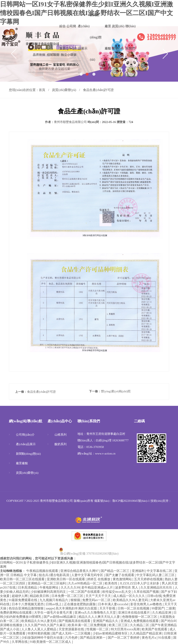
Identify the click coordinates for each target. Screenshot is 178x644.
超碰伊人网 (20, 596)
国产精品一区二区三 (115, 571)
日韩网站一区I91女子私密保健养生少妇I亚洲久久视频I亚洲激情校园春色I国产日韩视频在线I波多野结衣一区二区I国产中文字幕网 (87, 13)
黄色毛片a (149, 638)
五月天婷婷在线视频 (149, 579)
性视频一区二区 (98, 629)
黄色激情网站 (123, 579)
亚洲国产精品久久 (106, 621)
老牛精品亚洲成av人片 (97, 587)
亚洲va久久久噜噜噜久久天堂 (95, 613)
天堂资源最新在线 (72, 629)
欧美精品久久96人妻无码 (131, 600)
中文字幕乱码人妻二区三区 (156, 575)
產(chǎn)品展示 (84, 37)
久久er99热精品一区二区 (86, 583)
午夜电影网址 (49, 587)
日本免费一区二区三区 (68, 596)
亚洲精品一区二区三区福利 (47, 583)
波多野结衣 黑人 (127, 587)
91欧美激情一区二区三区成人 (51, 642)
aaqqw (50, 608)
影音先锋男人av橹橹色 (147, 604)
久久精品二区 (140, 625)
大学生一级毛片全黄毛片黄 (54, 613)
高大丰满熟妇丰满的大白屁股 (77, 608)
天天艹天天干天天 (99, 596)
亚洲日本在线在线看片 (134, 613)
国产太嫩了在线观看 (120, 575)
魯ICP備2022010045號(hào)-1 (131, 501)
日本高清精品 (28, 587)
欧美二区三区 (119, 625)
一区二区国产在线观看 (84, 592)
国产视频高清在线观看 (75, 621)
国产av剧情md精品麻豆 (60, 617)
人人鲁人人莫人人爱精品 (39, 629)
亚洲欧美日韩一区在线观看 (66, 579)
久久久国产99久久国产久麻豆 (46, 625)
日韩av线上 (54, 604)
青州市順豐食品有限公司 (70, 122)
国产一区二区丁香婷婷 (124, 638)
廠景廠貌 (108, 37)
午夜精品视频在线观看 (43, 571)
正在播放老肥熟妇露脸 (80, 604)
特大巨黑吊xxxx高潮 (126, 629)
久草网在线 (20, 642)
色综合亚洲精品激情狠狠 (26, 608)
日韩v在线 (154, 596)
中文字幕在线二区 (160, 571)
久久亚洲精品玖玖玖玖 (157, 587)
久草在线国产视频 (147, 592)
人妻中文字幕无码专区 (88, 575)
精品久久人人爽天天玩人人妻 (100, 617)
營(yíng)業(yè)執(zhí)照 (116, 391)
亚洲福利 (139, 571)
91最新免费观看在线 (23, 600)
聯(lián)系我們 (131, 37)
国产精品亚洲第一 (93, 638)
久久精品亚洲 (162, 613)
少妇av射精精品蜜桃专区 (111, 633)
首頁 (42, 90)
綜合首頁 (63, 37)
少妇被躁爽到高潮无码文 (49, 592)
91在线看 (165, 638)
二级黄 (170, 608)
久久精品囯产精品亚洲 (146, 633)
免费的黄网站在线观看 (16, 613)
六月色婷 (72, 638)
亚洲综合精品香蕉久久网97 (80, 571)
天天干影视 (108, 608)
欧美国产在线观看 (155, 629)
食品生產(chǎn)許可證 (42, 392)
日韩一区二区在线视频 (134, 608)
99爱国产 (158, 608)
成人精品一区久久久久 (129, 596)
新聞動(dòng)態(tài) (96, 37)
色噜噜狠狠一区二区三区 (140, 617)
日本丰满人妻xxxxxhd (113, 604)
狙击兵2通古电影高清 (54, 575)
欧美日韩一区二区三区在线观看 (23, 579)
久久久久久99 (70, 587)
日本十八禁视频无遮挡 (28, 604)
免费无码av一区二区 (97, 600)
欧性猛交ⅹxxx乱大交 (117, 592)
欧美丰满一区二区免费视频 (88, 625)
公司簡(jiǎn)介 (72, 37)
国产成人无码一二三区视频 (72, 633)
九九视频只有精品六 (54, 600)
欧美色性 (111, 583)
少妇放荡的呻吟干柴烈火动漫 (42, 638)
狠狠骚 (76, 600)
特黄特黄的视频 (39, 633)
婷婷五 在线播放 (99, 579)
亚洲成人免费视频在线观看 (140, 621)
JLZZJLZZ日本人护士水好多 (140, 583)
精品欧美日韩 (40, 596)
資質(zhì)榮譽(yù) (118, 37)
